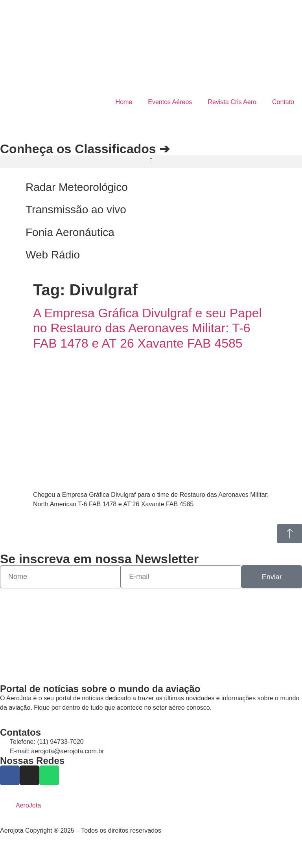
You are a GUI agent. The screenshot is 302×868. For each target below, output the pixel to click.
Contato (283, 102)
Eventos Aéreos (170, 102)
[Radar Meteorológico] (10, 187)
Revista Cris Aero (232, 102)
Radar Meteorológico (77, 187)
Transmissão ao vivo (76, 210)
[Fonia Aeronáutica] (10, 233)
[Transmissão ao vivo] (10, 210)
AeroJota (28, 805)
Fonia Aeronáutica (70, 232)
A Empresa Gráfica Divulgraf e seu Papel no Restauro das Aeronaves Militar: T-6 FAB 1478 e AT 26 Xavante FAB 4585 (147, 328)
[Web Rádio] (10, 255)
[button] (151, 162)
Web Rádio (53, 255)
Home (124, 102)
